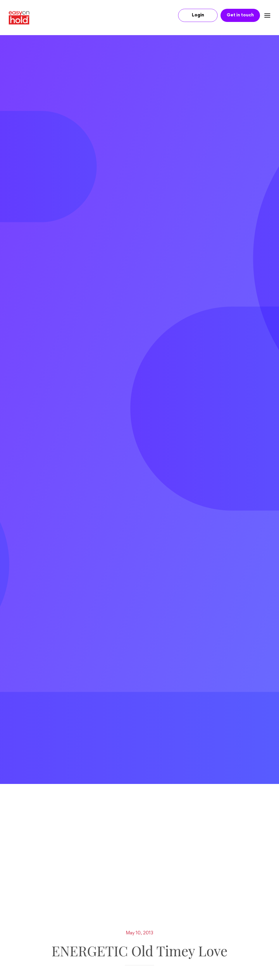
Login (198, 15)
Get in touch (240, 15)
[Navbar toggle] (265, 15)
